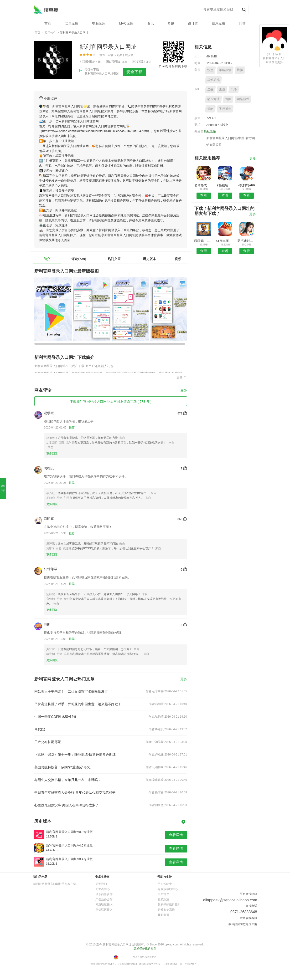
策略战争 (225, 70)
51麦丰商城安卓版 (225, 241)
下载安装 (128, 55)
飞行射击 (225, 109)
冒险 (228, 99)
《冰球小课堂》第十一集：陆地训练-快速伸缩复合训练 (75, 755)
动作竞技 (213, 99)
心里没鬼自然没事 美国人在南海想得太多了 (67, 805)
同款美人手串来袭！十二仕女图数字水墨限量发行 (71, 691)
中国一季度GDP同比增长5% (55, 717)
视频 (178, 259)
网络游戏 (243, 99)
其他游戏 (213, 80)
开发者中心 (103, 889)
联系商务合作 (104, 894)
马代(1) (40, 729)
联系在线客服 (249, 918)
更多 (182, 377)
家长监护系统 (166, 910)
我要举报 (163, 915)
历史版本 (150, 259)
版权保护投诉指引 (169, 904)
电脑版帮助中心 (168, 889)
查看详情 (176, 835)
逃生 (210, 89)
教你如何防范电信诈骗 (243, 924)
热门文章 (114, 259)
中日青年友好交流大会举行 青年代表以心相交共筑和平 (75, 792)
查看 (204, 195)
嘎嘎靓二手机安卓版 (204, 241)
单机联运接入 (104, 910)
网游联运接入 (104, 904)
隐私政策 (210, 131)
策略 (234, 89)
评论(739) (79, 259)
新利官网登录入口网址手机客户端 (55, 884)
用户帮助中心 (166, 884)
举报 (3, 488)
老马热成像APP (204, 185)
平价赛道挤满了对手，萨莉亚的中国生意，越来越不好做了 (78, 704)
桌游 (222, 89)
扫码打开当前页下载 (173, 66)
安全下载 (135, 72)
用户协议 (163, 894)
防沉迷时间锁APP (247, 241)
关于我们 (101, 884)
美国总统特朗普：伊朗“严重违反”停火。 (64, 767)
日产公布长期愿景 (48, 742)
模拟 (240, 70)
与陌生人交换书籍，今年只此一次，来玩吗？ (68, 780)
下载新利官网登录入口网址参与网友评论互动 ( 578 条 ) (111, 402)
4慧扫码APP (247, 185)
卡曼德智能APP (225, 185)
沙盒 (210, 70)
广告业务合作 (104, 899)
